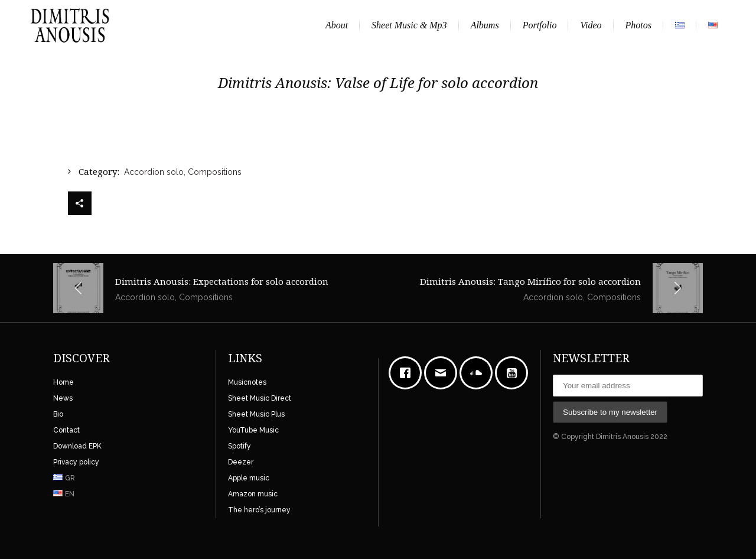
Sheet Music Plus (256, 414)
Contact (66, 430)
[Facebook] (408, 373)
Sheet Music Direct (260, 398)
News (63, 398)
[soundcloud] (479, 373)
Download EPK (77, 446)
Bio (58, 414)
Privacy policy (76, 462)
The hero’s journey (259, 510)
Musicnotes (247, 382)
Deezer (241, 462)
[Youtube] (514, 373)
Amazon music (253, 494)
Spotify (239, 446)
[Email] (444, 373)
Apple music (249, 478)
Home (63, 382)
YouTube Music (253, 430)
